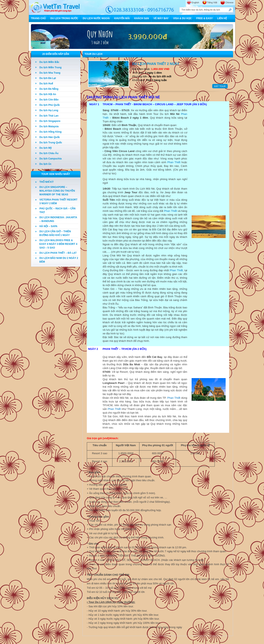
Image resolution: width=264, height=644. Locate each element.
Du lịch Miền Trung (50, 67)
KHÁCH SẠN (142, 18)
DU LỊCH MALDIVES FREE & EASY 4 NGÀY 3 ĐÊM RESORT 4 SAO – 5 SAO (58, 244)
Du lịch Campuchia (51, 159)
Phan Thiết (174, 162)
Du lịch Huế (46, 84)
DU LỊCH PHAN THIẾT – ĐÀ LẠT (58, 253)
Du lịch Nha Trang (50, 73)
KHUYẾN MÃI (122, 18)
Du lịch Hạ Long (49, 110)
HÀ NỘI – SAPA (48, 226)
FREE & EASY (204, 18)
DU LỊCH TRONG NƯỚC (64, 18)
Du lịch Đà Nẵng (49, 89)
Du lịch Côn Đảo (49, 100)
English (195, 2)
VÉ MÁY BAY (161, 18)
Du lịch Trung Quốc (51, 143)
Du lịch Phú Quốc (50, 105)
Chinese (229, 2)
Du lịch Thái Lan (49, 116)
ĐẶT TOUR (220, 86)
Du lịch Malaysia (49, 126)
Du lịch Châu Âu (49, 153)
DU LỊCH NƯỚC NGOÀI (96, 18)
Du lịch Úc (45, 164)
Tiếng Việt (212, 2)
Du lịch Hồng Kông (50, 132)
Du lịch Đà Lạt (48, 78)
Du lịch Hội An (48, 94)
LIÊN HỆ (222, 18)
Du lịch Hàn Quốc (50, 137)
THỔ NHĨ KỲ (47, 182)
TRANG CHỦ (38, 18)
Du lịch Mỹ (45, 148)
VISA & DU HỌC (182, 18)
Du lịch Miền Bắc (49, 62)
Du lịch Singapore (50, 121)
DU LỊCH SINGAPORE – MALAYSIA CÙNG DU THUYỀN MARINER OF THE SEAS (57, 191)
